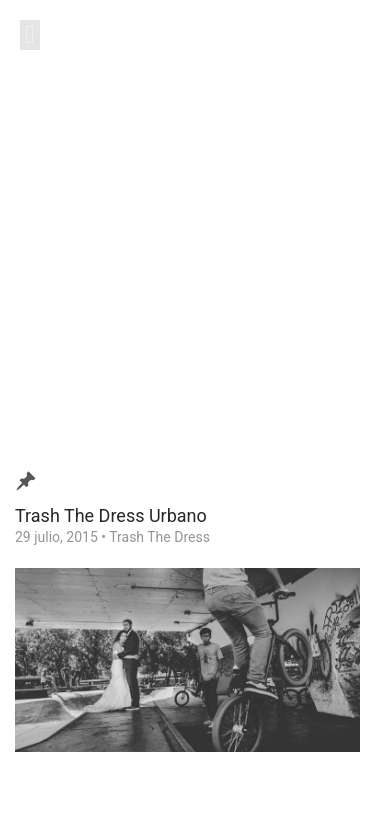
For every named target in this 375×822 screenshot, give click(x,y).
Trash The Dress (159, 537)
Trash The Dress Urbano (111, 515)
